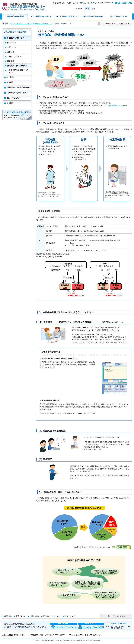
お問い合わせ (73, 3)
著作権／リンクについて (52, 616)
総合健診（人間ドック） (42, 24)
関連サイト (85, 3)
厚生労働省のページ (117, 105)
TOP (11, 24)
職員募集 (9, 616)
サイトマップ (98, 3)
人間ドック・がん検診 (23, 24)
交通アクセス (60, 3)
